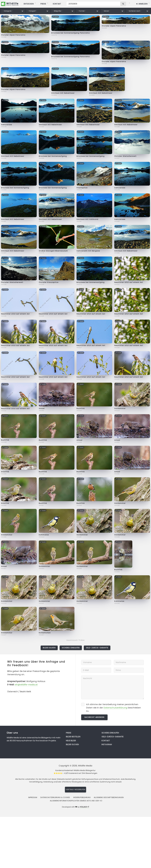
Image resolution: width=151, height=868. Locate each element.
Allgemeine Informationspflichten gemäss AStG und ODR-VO (76, 801)
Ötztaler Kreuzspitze (49, 282)
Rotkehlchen (45, 633)
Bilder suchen (72, 745)
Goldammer (120, 408)
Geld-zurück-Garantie (97, 648)
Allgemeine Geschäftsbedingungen (109, 797)
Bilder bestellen (73, 737)
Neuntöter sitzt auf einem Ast (129, 282)
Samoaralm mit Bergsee (88, 251)
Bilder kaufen (49, 648)
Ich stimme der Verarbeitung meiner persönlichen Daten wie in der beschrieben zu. (113, 708)
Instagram (107, 745)
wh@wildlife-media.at (26, 685)
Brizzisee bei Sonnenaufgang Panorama (70, 33)
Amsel (42, 408)
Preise (69, 733)
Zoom (5, 17)
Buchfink (81, 408)
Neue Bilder (71, 741)
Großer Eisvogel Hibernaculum (53, 251)
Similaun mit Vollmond (87, 219)
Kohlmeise (44, 535)
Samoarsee (7, 125)
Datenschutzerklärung (115, 708)
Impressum (33, 797)
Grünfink (5, 472)
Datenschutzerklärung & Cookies (55, 797)
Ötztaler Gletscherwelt (125, 156)
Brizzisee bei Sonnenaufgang (53, 156)
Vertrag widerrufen (75, 790)
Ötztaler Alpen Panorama (13, 35)
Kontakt (106, 741)
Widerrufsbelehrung (82, 797)
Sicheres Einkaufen (71, 648)
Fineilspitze (82, 188)
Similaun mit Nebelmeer (63, 93)
